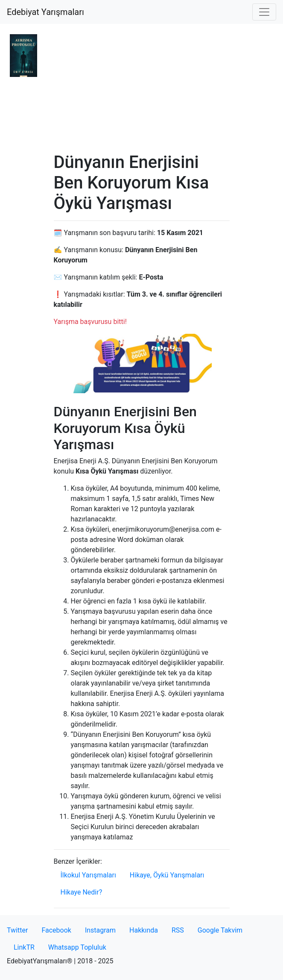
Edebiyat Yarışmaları (45, 12)
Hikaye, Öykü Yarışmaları (167, 875)
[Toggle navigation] (264, 12)
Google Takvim (220, 930)
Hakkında (144, 930)
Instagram (100, 930)
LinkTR (24, 947)
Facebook (56, 930)
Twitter (17, 930)
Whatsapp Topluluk (77, 947)
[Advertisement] (142, 88)
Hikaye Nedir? (82, 892)
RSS (178, 930)
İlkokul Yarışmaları (88, 875)
